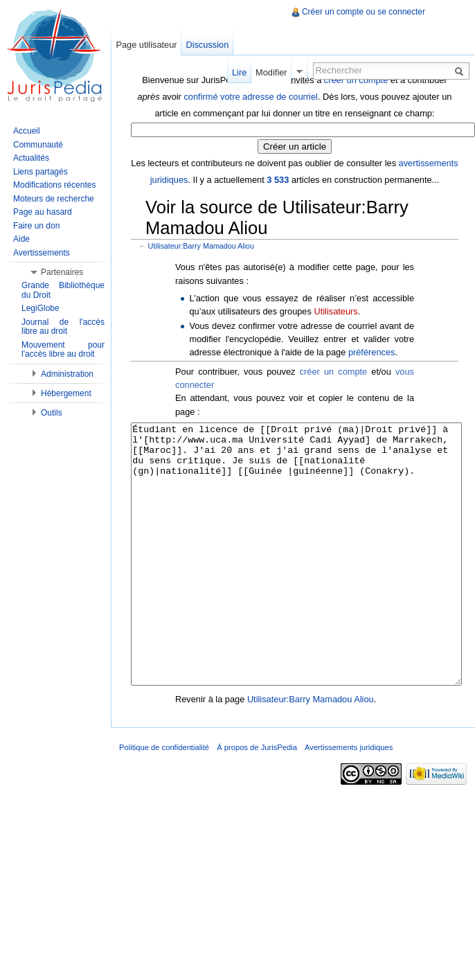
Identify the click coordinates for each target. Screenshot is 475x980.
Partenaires (62, 272)
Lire (239, 72)
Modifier (271, 72)
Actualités (31, 158)
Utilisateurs (335, 311)
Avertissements (42, 253)
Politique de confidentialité (164, 799)
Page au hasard (43, 212)
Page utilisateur (146, 45)
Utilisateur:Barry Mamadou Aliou (201, 246)
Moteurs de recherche (54, 199)
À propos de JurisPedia (257, 799)
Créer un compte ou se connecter (364, 12)
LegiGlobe (41, 308)
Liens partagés (41, 172)
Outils (52, 413)
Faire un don (36, 226)
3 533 (278, 180)
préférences (372, 352)
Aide (21, 239)
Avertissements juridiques (349, 799)
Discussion (207, 45)
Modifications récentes (54, 185)
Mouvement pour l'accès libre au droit (63, 350)
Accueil (27, 131)
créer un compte (334, 372)
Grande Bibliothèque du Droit (63, 290)
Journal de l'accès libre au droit (63, 327)
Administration (67, 374)
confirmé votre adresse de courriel (250, 97)
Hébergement (66, 393)
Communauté (38, 145)
